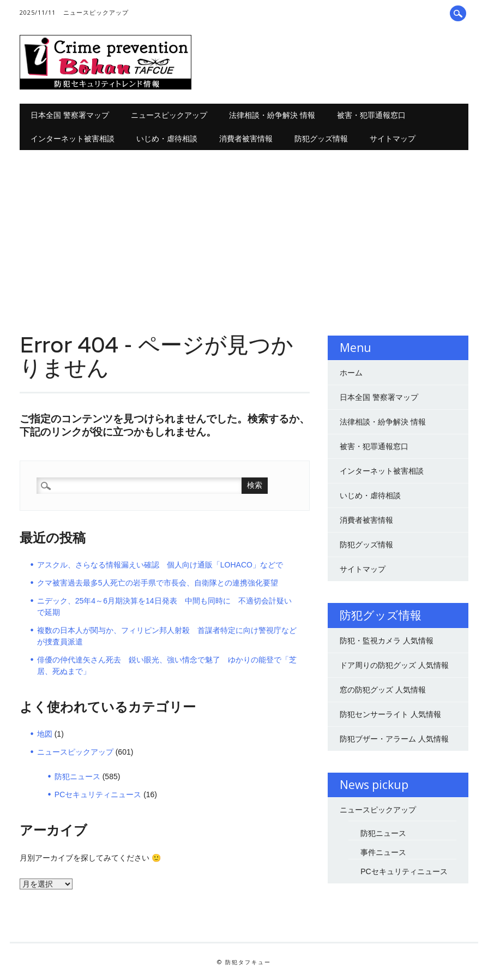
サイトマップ (393, 138)
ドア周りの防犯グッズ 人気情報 (394, 665)
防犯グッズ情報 (321, 138)
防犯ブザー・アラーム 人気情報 (394, 739)
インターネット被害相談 (73, 138)
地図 (45, 734)
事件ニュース (383, 852)
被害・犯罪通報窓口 (371, 115)
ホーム (351, 373)
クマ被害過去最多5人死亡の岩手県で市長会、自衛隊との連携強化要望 (158, 583)
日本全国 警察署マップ (70, 115)
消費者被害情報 (246, 138)
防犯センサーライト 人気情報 (390, 714)
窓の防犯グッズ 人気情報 (383, 690)
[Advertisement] (244, 232)
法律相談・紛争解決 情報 (272, 115)
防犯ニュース (77, 776)
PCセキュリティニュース (98, 794)
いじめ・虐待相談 (167, 138)
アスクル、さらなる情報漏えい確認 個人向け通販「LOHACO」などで (160, 565)
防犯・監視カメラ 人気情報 (387, 641)
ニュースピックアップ (96, 12)
